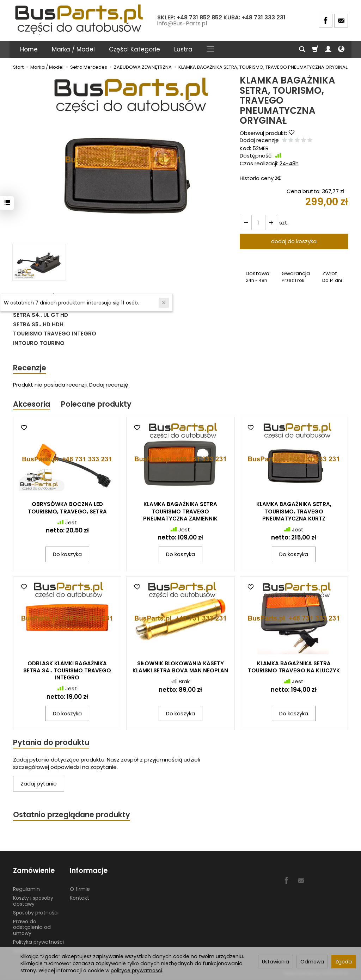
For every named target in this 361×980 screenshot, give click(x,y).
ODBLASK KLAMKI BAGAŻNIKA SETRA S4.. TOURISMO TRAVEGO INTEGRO (67, 671)
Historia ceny (260, 178)
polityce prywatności (136, 970)
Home (29, 49)
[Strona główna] (80, 20)
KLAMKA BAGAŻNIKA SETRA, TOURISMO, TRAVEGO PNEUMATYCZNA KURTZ (294, 511)
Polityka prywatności (38, 942)
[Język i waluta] (341, 49)
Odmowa (312, 962)
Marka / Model (73, 49)
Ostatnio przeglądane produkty (72, 815)
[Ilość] (258, 223)
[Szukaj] (302, 49)
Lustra (183, 49)
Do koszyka (67, 554)
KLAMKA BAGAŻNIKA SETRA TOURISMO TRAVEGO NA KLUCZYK (294, 667)
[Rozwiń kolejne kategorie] (210, 49)
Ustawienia (276, 962)
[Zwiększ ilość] (246, 223)
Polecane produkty (96, 404)
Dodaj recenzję (109, 385)
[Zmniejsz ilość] (271, 223)
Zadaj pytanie (39, 784)
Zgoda (344, 962)
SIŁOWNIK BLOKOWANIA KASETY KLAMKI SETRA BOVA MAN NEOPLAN (180, 667)
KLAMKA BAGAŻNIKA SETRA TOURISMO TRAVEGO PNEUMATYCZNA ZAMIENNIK (180, 511)
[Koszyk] (315, 49)
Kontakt (79, 898)
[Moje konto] (328, 49)
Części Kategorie (134, 49)
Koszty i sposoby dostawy (33, 901)
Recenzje (30, 368)
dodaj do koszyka (294, 241)
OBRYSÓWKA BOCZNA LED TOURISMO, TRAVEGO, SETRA (67, 508)
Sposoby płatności (36, 913)
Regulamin (26, 889)
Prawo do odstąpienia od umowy (32, 927)
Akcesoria (32, 404)
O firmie (80, 889)
